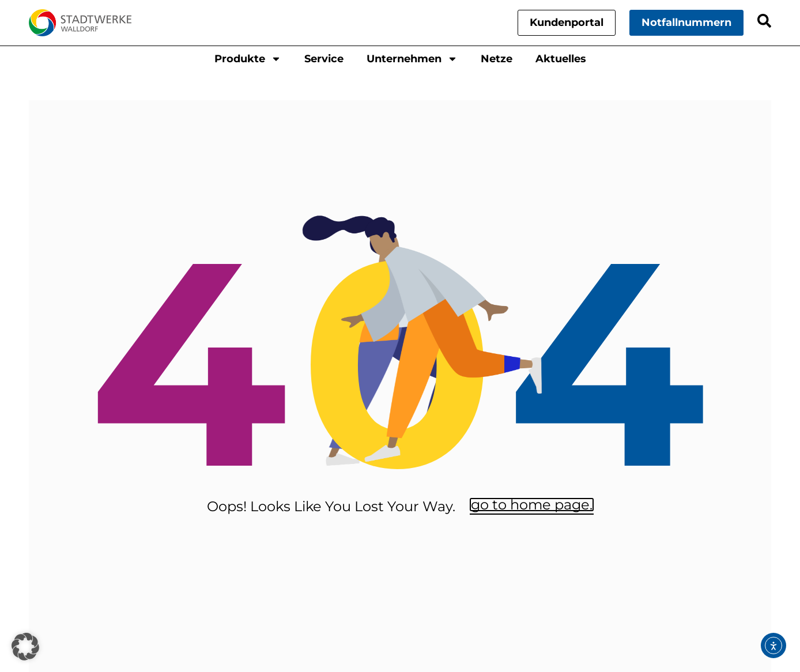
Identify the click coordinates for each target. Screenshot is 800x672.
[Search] (764, 21)
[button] (25, 647)
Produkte (248, 59)
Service (324, 59)
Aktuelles (561, 59)
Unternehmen (412, 59)
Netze (497, 59)
